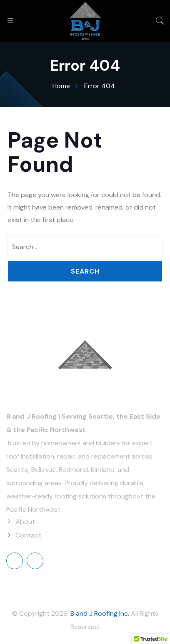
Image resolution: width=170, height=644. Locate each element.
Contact (28, 535)
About (25, 522)
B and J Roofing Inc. (100, 613)
